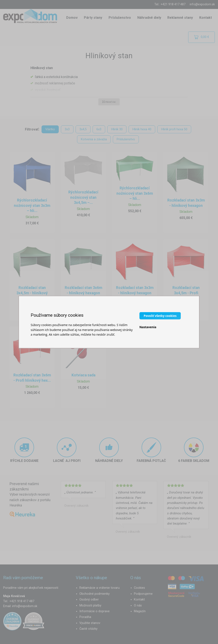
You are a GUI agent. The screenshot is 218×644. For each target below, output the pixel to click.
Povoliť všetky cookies (160, 316)
